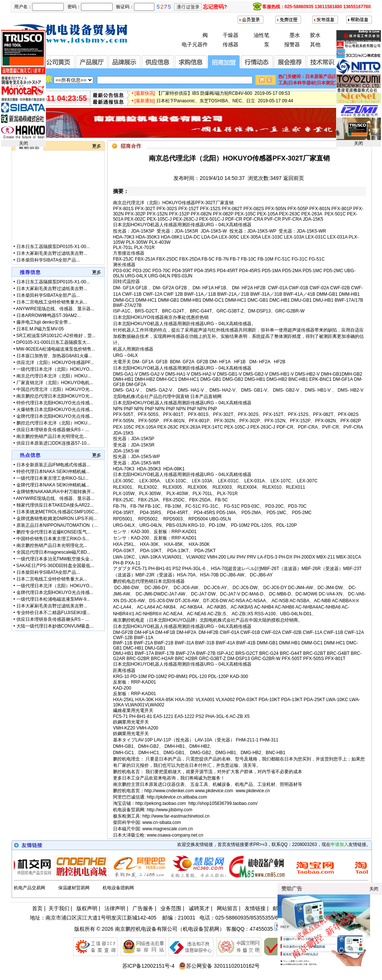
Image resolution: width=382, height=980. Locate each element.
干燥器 (231, 35)
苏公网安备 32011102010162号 (219, 966)
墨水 (295, 35)
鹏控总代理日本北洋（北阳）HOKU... (54, 423)
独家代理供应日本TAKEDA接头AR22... (55, 505)
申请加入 (339, 844)
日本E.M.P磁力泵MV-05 (40, 329)
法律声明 (115, 908)
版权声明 (87, 908)
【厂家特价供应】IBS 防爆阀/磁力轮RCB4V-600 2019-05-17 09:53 (223, 97)
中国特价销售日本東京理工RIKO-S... (53, 539)
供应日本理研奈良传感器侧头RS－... (53, 430)
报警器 (292, 44)
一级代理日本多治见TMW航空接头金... (55, 559)
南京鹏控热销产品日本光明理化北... (52, 436)
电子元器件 (195, 44)
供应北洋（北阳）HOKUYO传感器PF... (55, 363)
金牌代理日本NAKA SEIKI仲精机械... (53, 485)
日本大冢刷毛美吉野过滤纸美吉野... (52, 261)
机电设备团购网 (118, 888)
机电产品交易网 (29, 888)
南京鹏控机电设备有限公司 (146, 929)
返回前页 (294, 178)
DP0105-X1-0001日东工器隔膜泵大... (54, 342)
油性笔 (262, 35)
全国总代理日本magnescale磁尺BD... (54, 552)
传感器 (231, 44)
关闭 (24, 143)
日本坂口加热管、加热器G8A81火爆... (54, 356)
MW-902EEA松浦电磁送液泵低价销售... (56, 349)
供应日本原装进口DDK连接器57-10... (53, 443)
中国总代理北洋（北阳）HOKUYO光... (55, 389)
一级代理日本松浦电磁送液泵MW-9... (53, 599)
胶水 (315, 35)
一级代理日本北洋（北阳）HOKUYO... (55, 369)
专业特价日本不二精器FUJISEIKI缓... (53, 613)
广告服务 (143, 908)
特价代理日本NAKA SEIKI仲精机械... (53, 472)
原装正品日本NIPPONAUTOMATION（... (57, 525)
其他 (315, 44)
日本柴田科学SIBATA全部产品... (48, 295)
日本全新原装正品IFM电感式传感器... (54, 465)
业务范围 (171, 908)
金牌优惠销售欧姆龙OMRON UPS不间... (57, 519)
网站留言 (227, 908)
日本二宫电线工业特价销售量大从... (52, 302)
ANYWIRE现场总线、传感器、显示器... (55, 309)
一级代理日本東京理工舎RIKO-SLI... (52, 478)
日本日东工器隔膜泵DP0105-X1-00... (53, 254)
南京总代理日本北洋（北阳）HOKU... (54, 376)
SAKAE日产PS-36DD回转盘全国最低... (55, 566)
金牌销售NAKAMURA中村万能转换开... (56, 492)
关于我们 (59, 908)
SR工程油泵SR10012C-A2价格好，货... (56, 336)
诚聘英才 (199, 908)
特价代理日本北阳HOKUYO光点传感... (55, 403)
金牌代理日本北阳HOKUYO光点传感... (55, 416)
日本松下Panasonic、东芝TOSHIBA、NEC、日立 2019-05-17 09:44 (225, 105)
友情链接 (255, 908)
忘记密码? (215, 7)
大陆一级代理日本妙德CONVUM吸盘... (55, 626)
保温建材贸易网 (74, 888)
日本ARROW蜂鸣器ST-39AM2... (49, 315)
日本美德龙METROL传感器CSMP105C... (57, 512)
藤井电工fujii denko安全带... (44, 322)
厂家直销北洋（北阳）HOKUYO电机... (55, 383)
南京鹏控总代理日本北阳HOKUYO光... (55, 396)
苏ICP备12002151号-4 (148, 966)
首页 (37, 908)
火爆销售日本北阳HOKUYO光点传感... (55, 410)
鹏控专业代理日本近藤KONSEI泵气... (54, 532)
